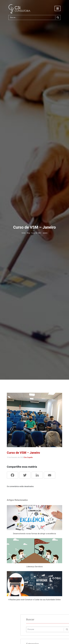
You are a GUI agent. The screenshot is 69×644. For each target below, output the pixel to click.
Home (24, 233)
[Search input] (32, 17)
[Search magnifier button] (58, 17)
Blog (29, 233)
